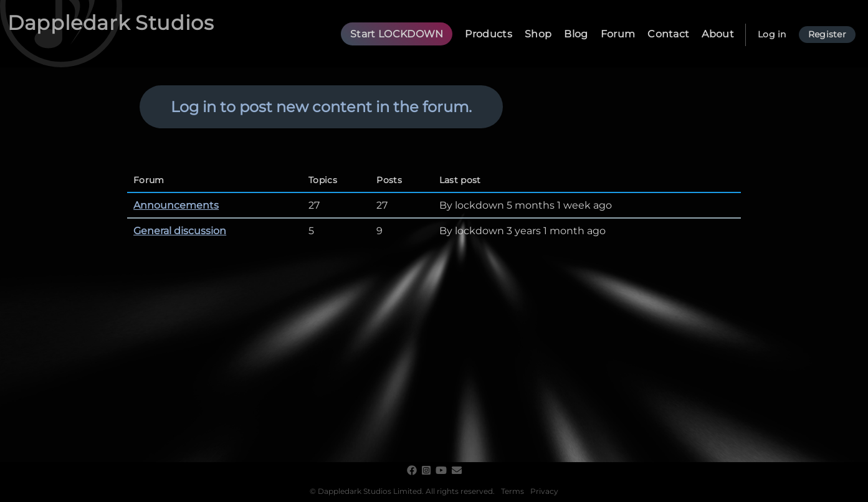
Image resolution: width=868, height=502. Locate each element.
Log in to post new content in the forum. (321, 107)
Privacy (544, 491)
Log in (772, 34)
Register (827, 34)
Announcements (176, 205)
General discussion (180, 231)
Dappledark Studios (111, 23)
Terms (513, 491)
